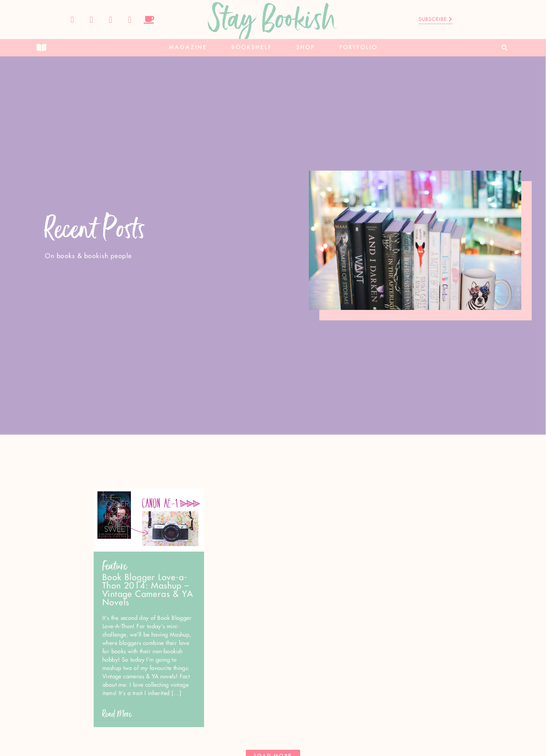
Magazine (188, 48)
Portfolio (358, 48)
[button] (505, 48)
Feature (115, 566)
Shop (306, 48)
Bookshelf (252, 48)
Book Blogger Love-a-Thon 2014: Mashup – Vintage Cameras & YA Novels (148, 590)
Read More (117, 714)
